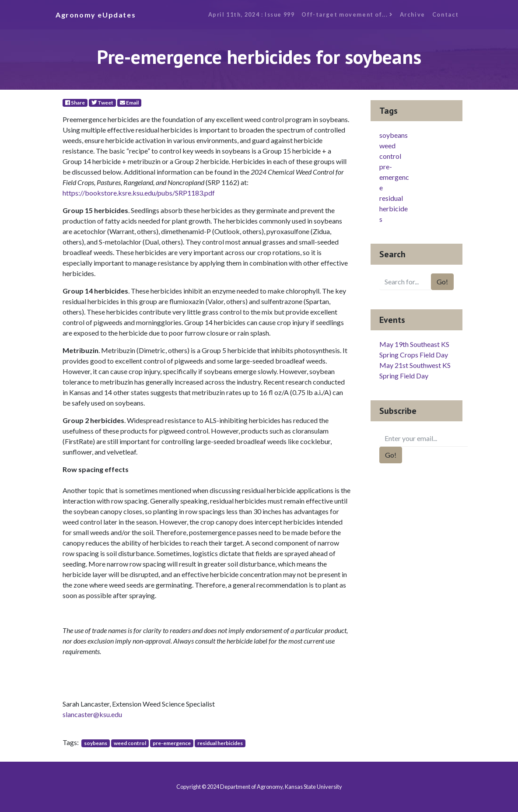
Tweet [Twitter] (102, 103)
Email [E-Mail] (129, 103)
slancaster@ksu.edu (92, 714)
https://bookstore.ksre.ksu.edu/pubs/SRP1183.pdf (139, 193)
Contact (446, 14)
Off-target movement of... (347, 14)
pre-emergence (172, 743)
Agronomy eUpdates (96, 15)
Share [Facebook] (75, 103)
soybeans (96, 743)
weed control (130, 743)
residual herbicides (220, 743)
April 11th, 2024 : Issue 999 (252, 14)
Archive (413, 14)
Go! (442, 282)
